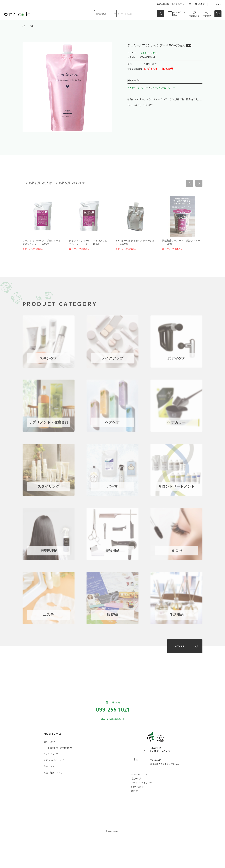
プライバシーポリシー (141, 783)
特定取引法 (136, 779)
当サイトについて (139, 774)
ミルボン (144, 53)
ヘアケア (132, 88)
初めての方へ (178, 4)
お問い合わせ (197, 4)
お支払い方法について (54, 760)
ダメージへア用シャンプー (163, 88)
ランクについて (51, 754)
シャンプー (143, 88)
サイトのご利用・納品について (58, 748)
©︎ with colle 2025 (113, 831)
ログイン (216, 4)
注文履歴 (207, 14)
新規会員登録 (163, 4)
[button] (190, 184)
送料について (50, 766)
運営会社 (135, 791)
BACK (32, 26)
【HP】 (153, 53)
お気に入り (194, 14)
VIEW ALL (180, 646)
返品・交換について (53, 773)
